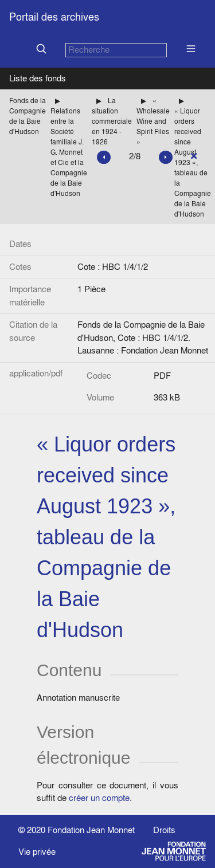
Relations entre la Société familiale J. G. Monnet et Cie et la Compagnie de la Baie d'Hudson (69, 152)
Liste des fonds (38, 78)
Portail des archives (54, 17)
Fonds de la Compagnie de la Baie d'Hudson (28, 116)
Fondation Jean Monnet (91, 830)
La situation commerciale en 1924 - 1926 (112, 121)
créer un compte (99, 798)
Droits (164, 830)
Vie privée (37, 852)
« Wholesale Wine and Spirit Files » (153, 121)
